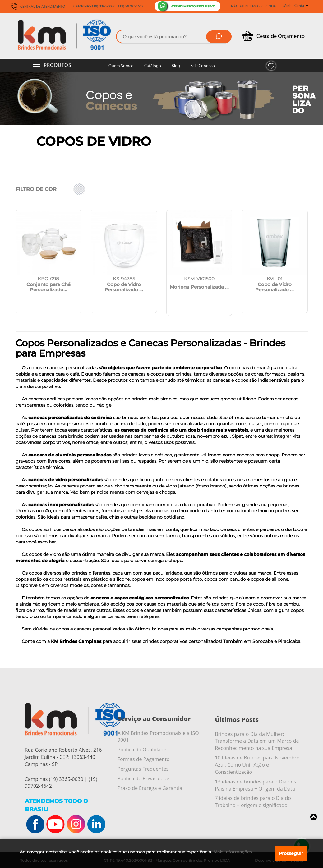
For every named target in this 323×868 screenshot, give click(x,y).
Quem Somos (121, 66)
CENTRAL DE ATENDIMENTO (38, 7)
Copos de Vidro (94, 141)
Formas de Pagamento (144, 759)
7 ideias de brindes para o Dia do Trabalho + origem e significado (253, 802)
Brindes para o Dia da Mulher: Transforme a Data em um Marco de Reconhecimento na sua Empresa (257, 741)
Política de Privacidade (143, 778)
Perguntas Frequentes (143, 769)
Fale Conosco (203, 66)
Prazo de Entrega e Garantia (150, 788)
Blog (176, 66)
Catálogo (153, 66)
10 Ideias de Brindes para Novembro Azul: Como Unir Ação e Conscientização (257, 765)
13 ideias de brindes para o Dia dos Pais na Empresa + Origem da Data (255, 785)
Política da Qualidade (142, 750)
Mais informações (233, 852)
